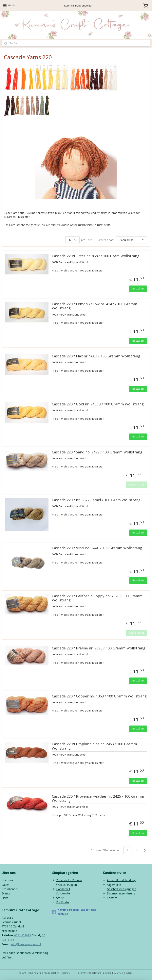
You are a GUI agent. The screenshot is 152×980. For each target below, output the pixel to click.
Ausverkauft (136, 484)
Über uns (7, 880)
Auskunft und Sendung (121, 880)
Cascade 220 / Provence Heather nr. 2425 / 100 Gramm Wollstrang (98, 798)
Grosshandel (10, 889)
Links (5, 898)
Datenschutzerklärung (121, 893)
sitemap (66, 973)
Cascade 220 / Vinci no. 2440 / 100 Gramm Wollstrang (97, 548)
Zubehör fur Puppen (69, 880)
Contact (112, 898)
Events (6, 893)
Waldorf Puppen (66, 885)
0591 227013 (23, 935)
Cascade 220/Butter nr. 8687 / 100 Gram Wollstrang (96, 256)
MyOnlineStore (125, 973)
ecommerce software (90, 973)
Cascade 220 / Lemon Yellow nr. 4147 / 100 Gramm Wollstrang (95, 306)
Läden (6, 885)
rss (74, 973)
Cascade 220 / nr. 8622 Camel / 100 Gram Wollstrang (96, 500)
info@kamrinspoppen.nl (26, 944)
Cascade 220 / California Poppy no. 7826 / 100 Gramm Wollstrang (97, 598)
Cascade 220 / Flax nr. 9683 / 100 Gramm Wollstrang (96, 356)
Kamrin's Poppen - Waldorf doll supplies (74, 912)
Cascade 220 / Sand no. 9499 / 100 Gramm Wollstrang (97, 452)
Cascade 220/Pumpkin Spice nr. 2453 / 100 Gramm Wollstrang (94, 746)
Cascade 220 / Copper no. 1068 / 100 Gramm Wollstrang (99, 696)
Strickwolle (63, 893)
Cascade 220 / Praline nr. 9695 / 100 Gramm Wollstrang (99, 648)
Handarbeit (63, 889)
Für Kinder (63, 902)
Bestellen (138, 288)
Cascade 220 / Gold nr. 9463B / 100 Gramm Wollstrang (98, 404)
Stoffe (60, 898)
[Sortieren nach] (132, 240)
